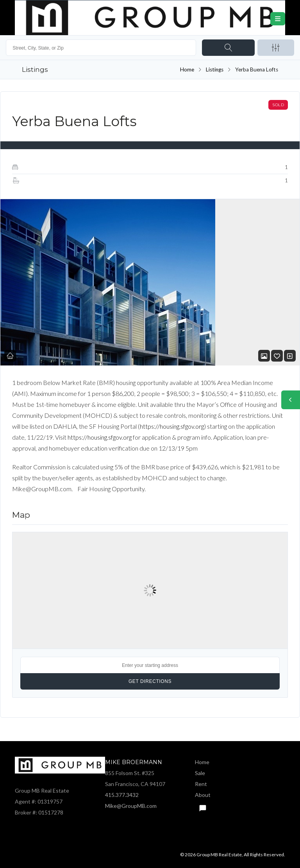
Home (187, 70)
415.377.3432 (122, 795)
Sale (200, 773)
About (203, 795)
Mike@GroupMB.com (131, 806)
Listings (215, 70)
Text (202, 806)
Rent (201, 784)
